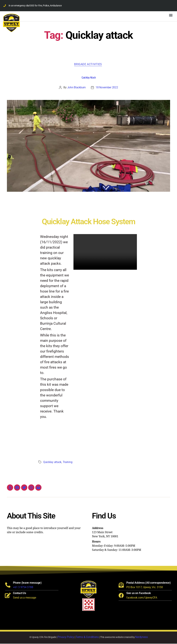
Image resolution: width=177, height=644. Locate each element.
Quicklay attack (52, 463)
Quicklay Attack (88, 78)
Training (67, 463)
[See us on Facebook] (121, 596)
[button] (171, 15)
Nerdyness (141, 637)
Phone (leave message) (27, 583)
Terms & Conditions (87, 637)
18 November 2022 (107, 88)
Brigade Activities (89, 65)
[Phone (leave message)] (8, 585)
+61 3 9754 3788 (23, 588)
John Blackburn (76, 88)
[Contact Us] (8, 596)
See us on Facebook (139, 593)
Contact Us (20, 593)
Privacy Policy (66, 637)
